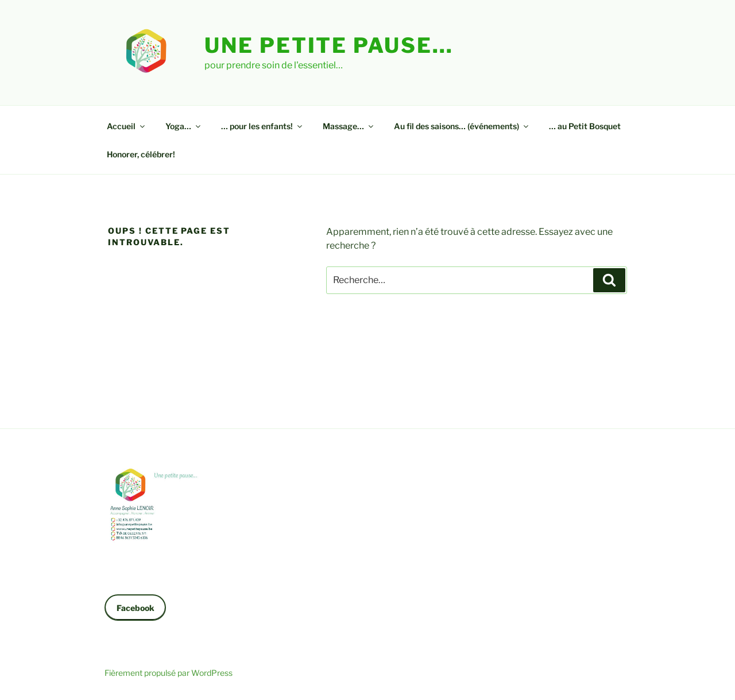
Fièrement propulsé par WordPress (169, 673)
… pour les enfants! (262, 126)
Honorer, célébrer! (141, 154)
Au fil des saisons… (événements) (462, 126)
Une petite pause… (329, 45)
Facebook (136, 608)
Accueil (127, 126)
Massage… (349, 126)
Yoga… (184, 126)
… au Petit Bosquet (585, 126)
